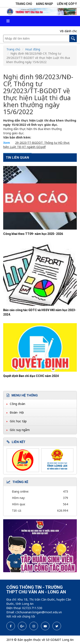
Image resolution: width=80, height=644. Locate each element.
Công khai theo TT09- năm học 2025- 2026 (33, 234)
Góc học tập (18, 421)
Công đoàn (17, 404)
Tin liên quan (17, 158)
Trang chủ (24, 4)
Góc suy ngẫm (20, 430)
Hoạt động (33, 49)
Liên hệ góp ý (67, 4)
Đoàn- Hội (17, 412)
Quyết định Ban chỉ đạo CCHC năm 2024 (31, 376)
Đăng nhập (44, 4)
